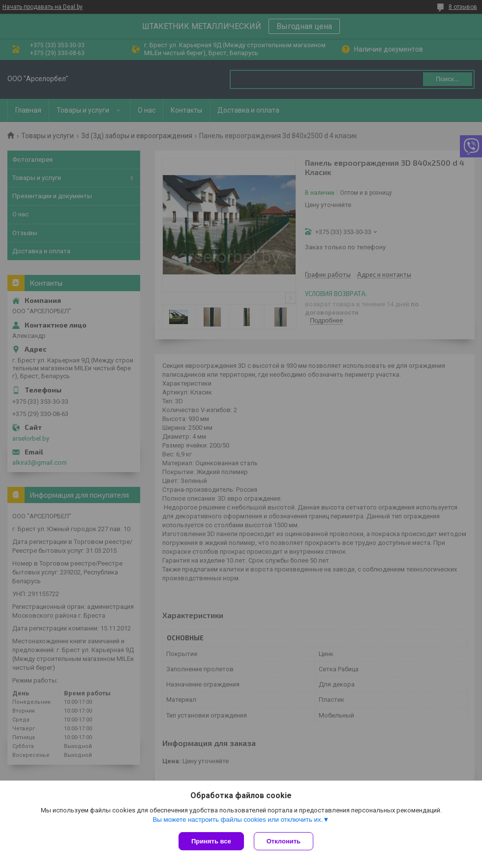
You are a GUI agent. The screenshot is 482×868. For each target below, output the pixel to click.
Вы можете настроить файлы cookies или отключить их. (238, 820)
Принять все (211, 841)
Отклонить (284, 841)
